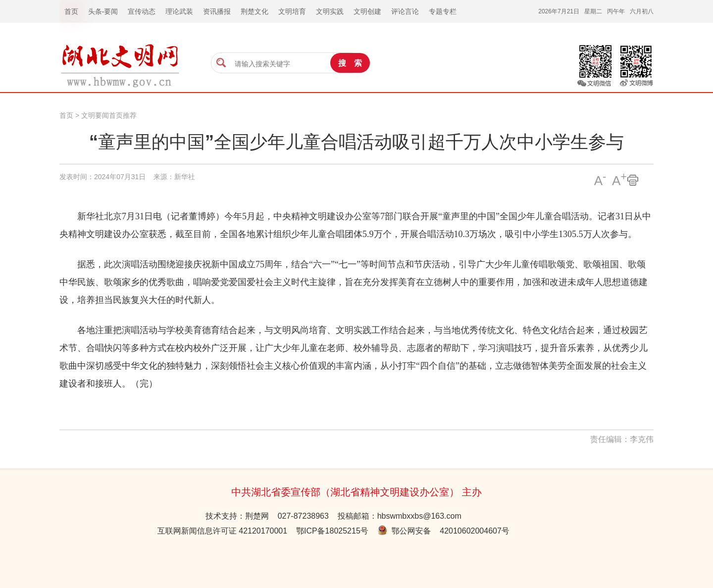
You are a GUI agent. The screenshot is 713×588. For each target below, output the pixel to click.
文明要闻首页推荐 (109, 115)
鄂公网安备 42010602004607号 (443, 531)
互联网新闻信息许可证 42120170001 (222, 531)
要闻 (111, 11)
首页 (66, 115)
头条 (95, 11)
